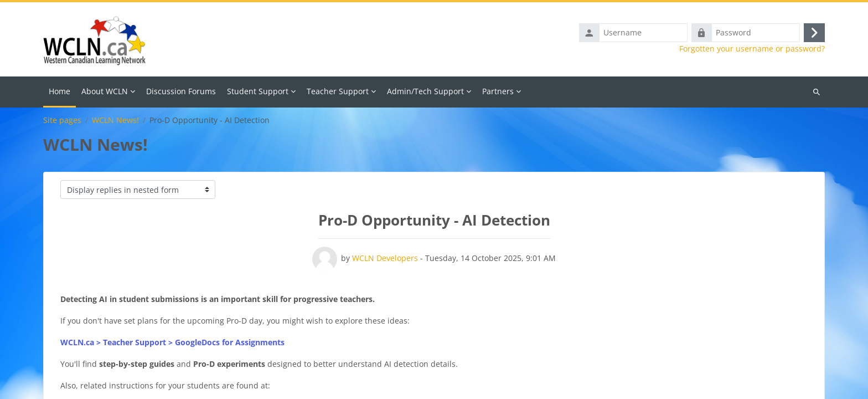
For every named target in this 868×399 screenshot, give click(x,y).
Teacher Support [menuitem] (338, 91)
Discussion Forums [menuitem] (181, 91)
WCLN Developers (385, 258)
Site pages (62, 120)
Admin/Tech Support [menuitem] (425, 91)
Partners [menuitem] (498, 91)
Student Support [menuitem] (258, 91)
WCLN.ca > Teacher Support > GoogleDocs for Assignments (172, 342)
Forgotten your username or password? (752, 49)
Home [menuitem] (60, 91)
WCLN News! (115, 120)
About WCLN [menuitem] (105, 91)
